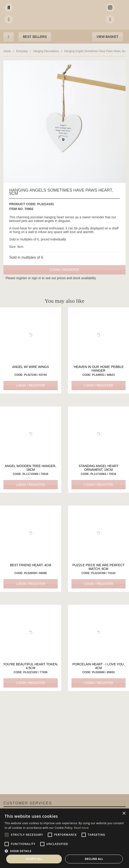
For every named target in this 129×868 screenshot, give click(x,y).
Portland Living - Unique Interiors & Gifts (64, 17)
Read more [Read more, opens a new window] (81, 828)
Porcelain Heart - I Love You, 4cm (99, 666)
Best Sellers (35, 37)
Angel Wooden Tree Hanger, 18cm (31, 468)
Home (7, 51)
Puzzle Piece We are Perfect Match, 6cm (99, 567)
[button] (64, 851)
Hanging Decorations (46, 51)
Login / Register (64, 270)
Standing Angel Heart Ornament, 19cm (98, 468)
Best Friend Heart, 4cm (30, 565)
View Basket (107, 37)
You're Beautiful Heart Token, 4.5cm (30, 666)
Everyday (22, 51)
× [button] (124, 813)
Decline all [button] (94, 859)
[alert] (64, 838)
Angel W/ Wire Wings (31, 367)
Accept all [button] (34, 859)
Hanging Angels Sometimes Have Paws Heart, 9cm (96, 51)
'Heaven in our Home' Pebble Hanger (99, 369)
